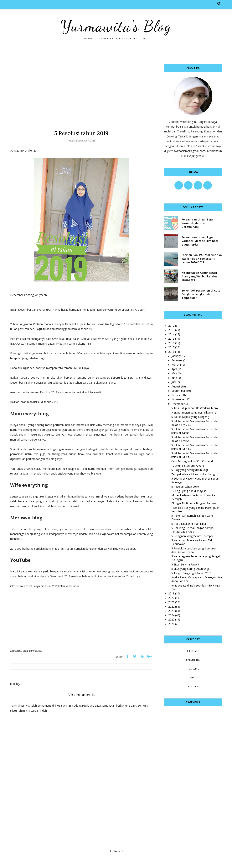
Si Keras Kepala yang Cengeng (190, 417)
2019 (171, 593)
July (174, 382)
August (176, 386)
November (178, 399)
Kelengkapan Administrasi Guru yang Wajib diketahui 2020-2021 (200, 276)
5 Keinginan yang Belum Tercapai (192, 536)
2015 (171, 339)
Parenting (193, 660)
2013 (171, 330)
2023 (171, 611)
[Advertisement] (81, 91)
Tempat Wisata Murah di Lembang (193, 474)
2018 (171, 352)
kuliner (193, 686)
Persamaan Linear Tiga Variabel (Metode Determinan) (197, 223)
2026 (171, 624)
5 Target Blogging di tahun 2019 (191, 573)
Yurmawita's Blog (116, 26)
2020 (171, 598)
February (177, 360)
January (176, 356)
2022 (171, 606)
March (175, 365)
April (174, 369)
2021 (171, 602)
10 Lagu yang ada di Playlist (189, 491)
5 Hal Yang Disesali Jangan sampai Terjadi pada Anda (193, 530)
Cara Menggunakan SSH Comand (192, 461)
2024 (171, 615)
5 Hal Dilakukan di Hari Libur (189, 524)
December (178, 404)
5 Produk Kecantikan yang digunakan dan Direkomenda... (194, 550)
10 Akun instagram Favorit (188, 466)
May (174, 373)
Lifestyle (193, 651)
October (177, 395)
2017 (171, 347)
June (174, 378)
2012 (171, 326)
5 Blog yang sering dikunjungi (190, 470)
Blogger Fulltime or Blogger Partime (194, 503)
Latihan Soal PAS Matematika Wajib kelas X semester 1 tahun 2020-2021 (202, 259)
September (178, 391)
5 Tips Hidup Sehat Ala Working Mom (195, 408)
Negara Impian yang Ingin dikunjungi (194, 412)
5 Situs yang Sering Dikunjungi (190, 569)
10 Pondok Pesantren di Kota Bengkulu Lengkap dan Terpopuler (201, 294)
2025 (171, 619)
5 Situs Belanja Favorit (185, 564)
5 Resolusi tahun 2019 (185, 487)
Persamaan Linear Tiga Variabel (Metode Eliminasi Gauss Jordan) (200, 241)
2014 (171, 334)
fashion (193, 678)
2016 (171, 343)
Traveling (193, 669)
